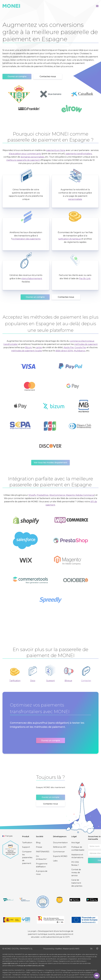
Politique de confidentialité (78, 849)
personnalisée (75, 199)
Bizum (28, 347)
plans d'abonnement (32, 279)
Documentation (60, 843)
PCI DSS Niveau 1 (75, 864)
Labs (55, 861)
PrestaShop (43, 495)
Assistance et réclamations (77, 856)
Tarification (15, 681)
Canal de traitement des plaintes (77, 883)
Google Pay (80, 347)
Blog (38, 843)
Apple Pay (69, 347)
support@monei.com (10, 963)
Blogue (68, 681)
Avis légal (76, 843)
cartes (39, 347)
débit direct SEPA (64, 351)
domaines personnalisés (32, 157)
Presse (39, 847)
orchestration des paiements (26, 239)
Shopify (32, 495)
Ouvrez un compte (17, 76)
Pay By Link (85, 279)
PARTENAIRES (43, 852)
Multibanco (80, 351)
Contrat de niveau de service (76, 872)
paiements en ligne (56, 150)
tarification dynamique (70, 239)
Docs (33, 681)
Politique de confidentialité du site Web (31, 966)
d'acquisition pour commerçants (25, 154)
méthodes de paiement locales (27, 351)
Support (51, 681)
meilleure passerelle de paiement (23, 160)
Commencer (59, 852)
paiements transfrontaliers (79, 154)
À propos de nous (42, 873)
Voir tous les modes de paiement (50, 463)
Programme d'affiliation (42, 865)
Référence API (60, 847)
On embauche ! (41, 858)
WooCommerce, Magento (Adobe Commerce (72, 495)
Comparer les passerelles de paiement (27, 858)
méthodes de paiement (86, 344)
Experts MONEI (60, 856)
